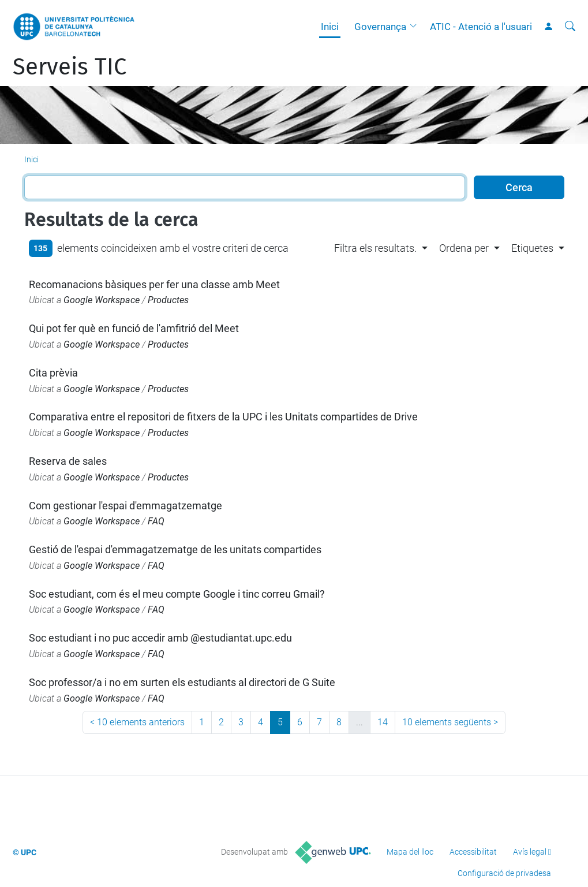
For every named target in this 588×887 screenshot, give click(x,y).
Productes (168, 300)
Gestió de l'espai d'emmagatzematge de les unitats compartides (175, 549)
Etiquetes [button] (532, 248)
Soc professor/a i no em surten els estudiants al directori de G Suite (182, 682)
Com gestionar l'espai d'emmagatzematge (126, 506)
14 (383, 722)
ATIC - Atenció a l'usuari (481, 27)
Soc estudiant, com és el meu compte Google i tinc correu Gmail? (177, 594)
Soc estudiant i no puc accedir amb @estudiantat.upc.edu (160, 638)
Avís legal (530, 852)
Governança (380, 27)
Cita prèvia (53, 373)
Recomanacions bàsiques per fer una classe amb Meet (154, 284)
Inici (330, 27)
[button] (416, 27)
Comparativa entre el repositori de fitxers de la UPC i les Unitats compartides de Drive (223, 417)
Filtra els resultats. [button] (375, 248)
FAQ (156, 521)
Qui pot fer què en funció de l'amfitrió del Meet (134, 328)
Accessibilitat (473, 852)
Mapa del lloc (410, 852)
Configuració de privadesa (504, 873)
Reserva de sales (68, 461)
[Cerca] (570, 27)
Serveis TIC (70, 67)
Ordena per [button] (464, 248)
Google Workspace (102, 300)
